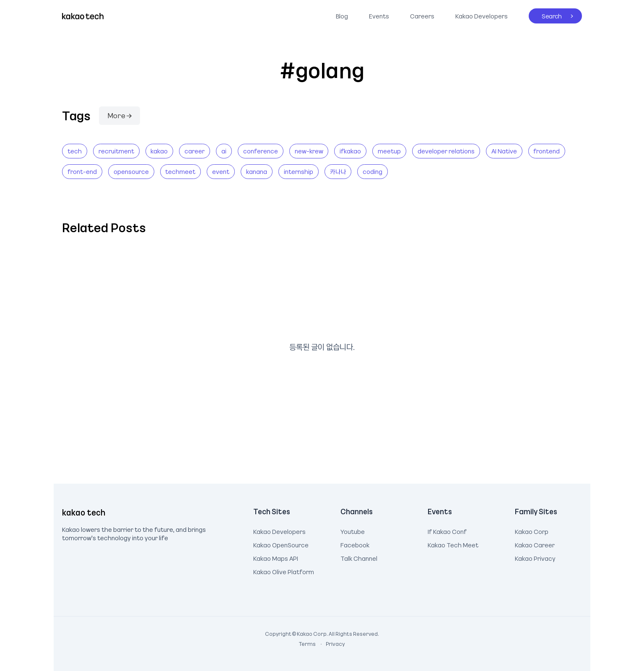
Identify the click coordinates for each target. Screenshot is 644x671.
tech (75, 151)
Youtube (353, 531)
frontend (547, 151)
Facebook (355, 544)
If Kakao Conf (447, 531)
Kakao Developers (479, 14)
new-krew (309, 151)
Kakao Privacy (535, 557)
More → (119, 115)
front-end (82, 171)
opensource (131, 171)
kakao (159, 151)
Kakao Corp (532, 531)
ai (224, 151)
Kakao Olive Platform (284, 571)
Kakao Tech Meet (453, 544)
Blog (342, 16)
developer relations (446, 151)
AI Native (504, 151)
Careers (422, 16)
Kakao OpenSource (281, 544)
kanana (257, 171)
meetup (389, 151)
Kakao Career (535, 544)
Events (379, 16)
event (221, 171)
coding (373, 171)
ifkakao (350, 151)
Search (545, 14)
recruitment (116, 151)
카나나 (338, 171)
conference (261, 151)
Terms (308, 644)
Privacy (331, 644)
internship (299, 171)
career (195, 151)
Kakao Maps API (276, 557)
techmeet (180, 171)
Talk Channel (359, 557)
